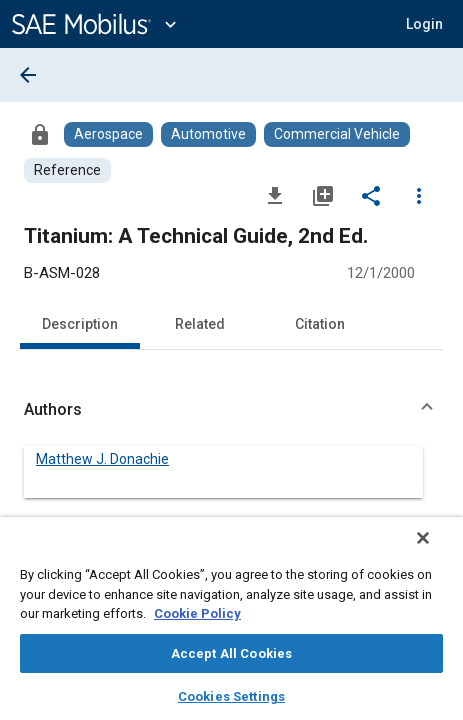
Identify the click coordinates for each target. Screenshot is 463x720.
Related (200, 324)
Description (80, 324)
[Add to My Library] (323, 195)
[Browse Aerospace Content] (108, 134)
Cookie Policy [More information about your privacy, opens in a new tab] (197, 613)
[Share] (371, 195)
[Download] (275, 195)
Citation (320, 324)
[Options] (419, 195)
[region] (231, 625)
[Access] (40, 134)
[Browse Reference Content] (67, 170)
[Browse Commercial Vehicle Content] (337, 134)
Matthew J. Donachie (102, 459)
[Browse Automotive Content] (208, 134)
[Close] (437, 551)
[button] (424, 24)
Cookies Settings (231, 696)
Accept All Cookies (231, 653)
